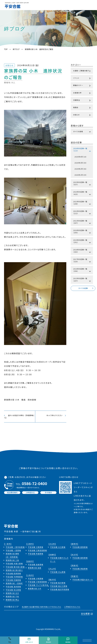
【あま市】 (74, 555)
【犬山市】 (52, 570)
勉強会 (82, 108)
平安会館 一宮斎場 (13, 551)
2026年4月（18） (81, 157)
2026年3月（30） (81, 163)
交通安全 (82, 100)
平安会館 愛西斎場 (80, 548)
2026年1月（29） (81, 175)
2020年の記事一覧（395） (82, 232)
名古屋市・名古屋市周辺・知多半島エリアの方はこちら (41, 607)
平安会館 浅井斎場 (13, 588)
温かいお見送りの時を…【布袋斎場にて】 (19, 417)
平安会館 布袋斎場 (36, 555)
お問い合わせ (29, 640)
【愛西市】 (75, 545)
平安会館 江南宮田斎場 (37, 551)
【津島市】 (75, 566)
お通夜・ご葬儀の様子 (82, 71)
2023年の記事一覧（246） (82, 203)
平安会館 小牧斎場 (36, 579)
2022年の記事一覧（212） (82, 213)
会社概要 (87, 614)
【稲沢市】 (52, 580)
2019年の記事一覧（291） (82, 242)
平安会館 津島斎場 (80, 570)
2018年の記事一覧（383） (82, 251)
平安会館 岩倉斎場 (36, 565)
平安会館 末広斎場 (13, 591)
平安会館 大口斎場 (58, 548)
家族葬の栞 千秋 (12, 597)
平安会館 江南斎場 (36, 548)
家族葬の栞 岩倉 (35, 569)
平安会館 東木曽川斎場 (15, 568)
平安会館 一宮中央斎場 (15, 548)
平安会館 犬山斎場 (58, 573)
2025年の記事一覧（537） (82, 184)
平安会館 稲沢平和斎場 (60, 590)
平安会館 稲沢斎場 (58, 584)
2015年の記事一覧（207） (82, 280)
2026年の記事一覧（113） (82, 150)
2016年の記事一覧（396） (82, 271)
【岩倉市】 (30, 562)
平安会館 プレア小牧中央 (38, 586)
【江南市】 (30, 545)
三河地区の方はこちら (72, 607)
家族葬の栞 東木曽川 (14, 571)
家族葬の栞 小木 (35, 589)
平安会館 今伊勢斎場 (14, 578)
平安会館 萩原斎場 (13, 574)
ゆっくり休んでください (56, 416)
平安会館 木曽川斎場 (14, 564)
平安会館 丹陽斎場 (13, 581)
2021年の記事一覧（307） (82, 222)
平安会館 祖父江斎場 (59, 587)
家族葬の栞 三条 (12, 561)
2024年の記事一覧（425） (82, 194)
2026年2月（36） (81, 169)
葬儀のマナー (82, 86)
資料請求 (48, 640)
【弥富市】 (75, 577)
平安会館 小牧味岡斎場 (37, 583)
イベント (82, 78)
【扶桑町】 (52, 555)
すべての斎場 (82, 132)
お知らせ (82, 115)
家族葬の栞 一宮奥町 (14, 584)
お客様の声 (82, 93)
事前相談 (68, 640)
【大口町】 (52, 545)
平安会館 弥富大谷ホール (83, 580)
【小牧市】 (30, 576)
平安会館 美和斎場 (80, 559)
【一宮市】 (8, 545)
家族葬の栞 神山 (12, 601)
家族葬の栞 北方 (12, 594)
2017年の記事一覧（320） (82, 261)
